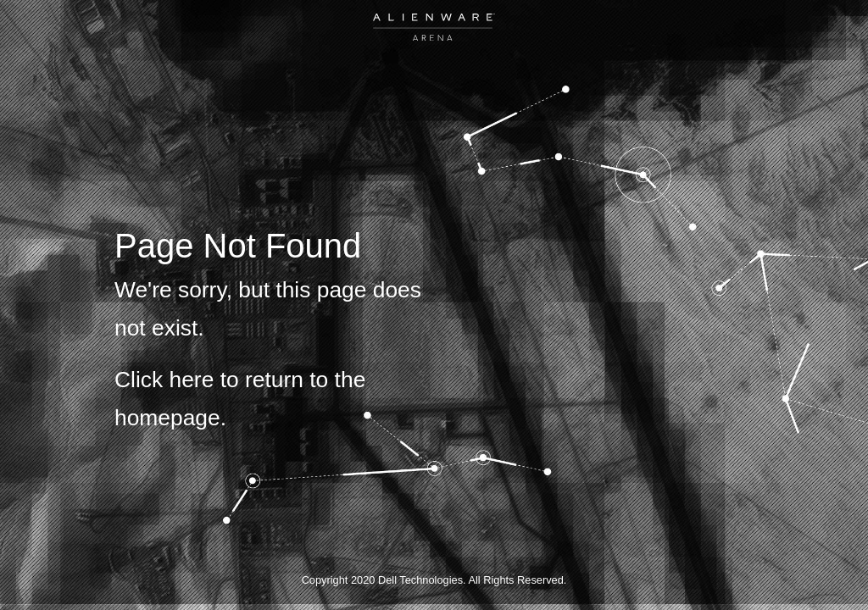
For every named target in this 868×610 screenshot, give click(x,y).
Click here (164, 380)
